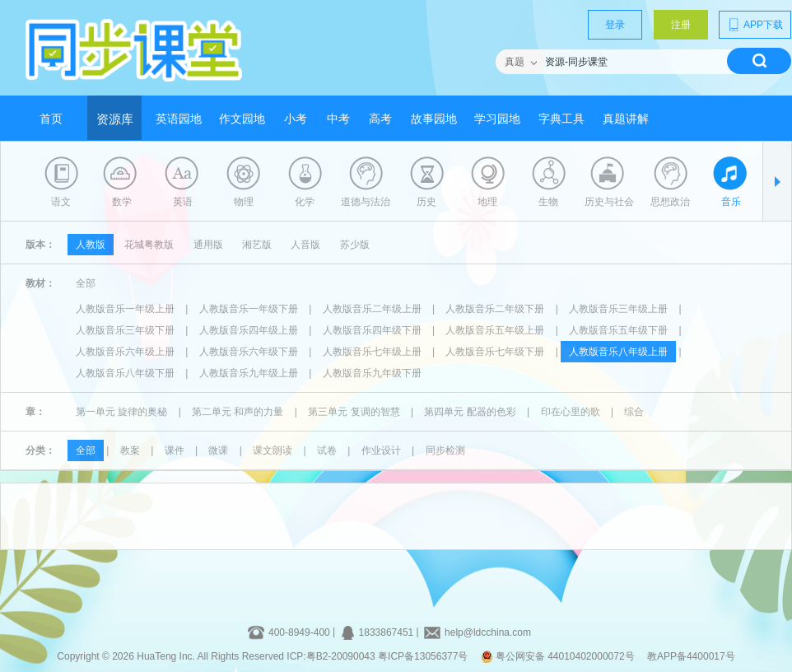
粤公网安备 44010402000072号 (559, 656)
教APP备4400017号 (691, 656)
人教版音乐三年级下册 (125, 330)
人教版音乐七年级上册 (372, 352)
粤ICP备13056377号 (423, 656)
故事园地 (434, 119)
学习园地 (497, 119)
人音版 (305, 245)
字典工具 (561, 119)
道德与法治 (366, 202)
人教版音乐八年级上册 (618, 352)
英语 (183, 202)
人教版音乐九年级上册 (249, 373)
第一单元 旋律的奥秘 (121, 412)
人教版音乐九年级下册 (372, 373)
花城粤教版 (149, 245)
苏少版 (355, 245)
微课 (218, 450)
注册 (681, 25)
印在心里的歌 (571, 412)
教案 (130, 450)
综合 (634, 412)
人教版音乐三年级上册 (618, 309)
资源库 (115, 119)
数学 (122, 202)
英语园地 (179, 119)
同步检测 (445, 450)
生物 (548, 202)
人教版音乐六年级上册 (125, 352)
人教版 (91, 245)
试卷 (327, 450)
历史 (426, 202)
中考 (338, 119)
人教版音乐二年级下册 (495, 309)
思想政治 (670, 202)
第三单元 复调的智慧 (354, 412)
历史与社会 (609, 202)
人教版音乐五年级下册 (618, 330)
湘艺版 (257, 245)
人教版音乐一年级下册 (249, 309)
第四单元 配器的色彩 (470, 412)
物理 (244, 202)
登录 (615, 25)
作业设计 (381, 450)
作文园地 (242, 119)
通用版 (208, 245)
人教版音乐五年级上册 (495, 330)
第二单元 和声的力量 (238, 412)
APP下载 (755, 25)
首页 (51, 119)
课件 (175, 450)
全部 (86, 283)
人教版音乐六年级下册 (249, 352)
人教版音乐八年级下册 (125, 373)
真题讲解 (626, 119)
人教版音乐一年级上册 (125, 309)
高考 (380, 119)
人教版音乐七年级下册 (495, 352)
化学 (305, 202)
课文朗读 (273, 450)
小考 (296, 119)
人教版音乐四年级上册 (249, 330)
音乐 (731, 202)
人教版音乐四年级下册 (372, 330)
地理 (487, 202)
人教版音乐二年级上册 (372, 309)
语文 (61, 202)
